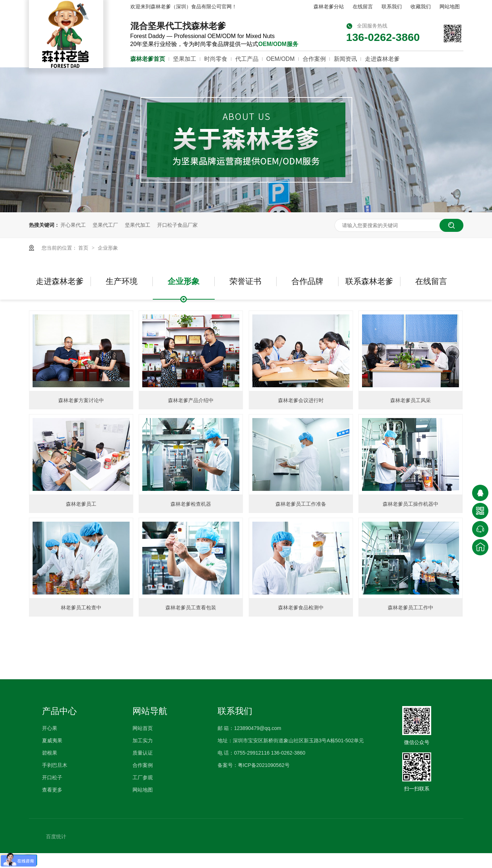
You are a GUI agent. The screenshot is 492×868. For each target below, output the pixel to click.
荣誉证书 (245, 281)
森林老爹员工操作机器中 (411, 504)
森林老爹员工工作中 (411, 608)
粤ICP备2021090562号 (264, 765)
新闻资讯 (345, 59)
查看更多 (52, 790)
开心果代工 (73, 225)
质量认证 (143, 753)
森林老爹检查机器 (191, 504)
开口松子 (52, 777)
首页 (84, 248)
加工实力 (143, 740)
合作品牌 (307, 281)
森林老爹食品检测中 (301, 608)
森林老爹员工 (81, 504)
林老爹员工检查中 (81, 608)
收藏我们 (421, 7)
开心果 (50, 728)
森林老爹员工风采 (411, 400)
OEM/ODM (281, 59)
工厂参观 (143, 777)
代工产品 (247, 59)
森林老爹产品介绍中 (191, 400)
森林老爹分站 (329, 7)
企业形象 (108, 248)
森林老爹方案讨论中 (81, 400)
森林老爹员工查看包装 (191, 608)
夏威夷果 (52, 740)
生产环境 (122, 281)
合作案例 (314, 59)
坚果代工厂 (105, 225)
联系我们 (392, 7)
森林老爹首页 (148, 59)
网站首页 (143, 728)
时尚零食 (216, 59)
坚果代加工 (138, 225)
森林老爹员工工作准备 (301, 504)
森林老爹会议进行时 (301, 400)
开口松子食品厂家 (177, 225)
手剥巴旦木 (55, 765)
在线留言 (363, 7)
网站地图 (450, 7)
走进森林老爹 (382, 59)
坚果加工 (185, 59)
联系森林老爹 (369, 281)
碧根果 (50, 753)
